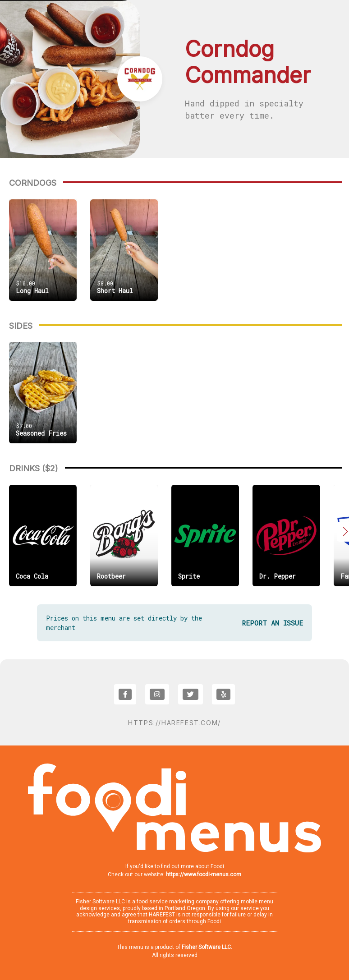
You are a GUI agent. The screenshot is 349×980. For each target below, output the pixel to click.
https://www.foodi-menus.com (204, 874)
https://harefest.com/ (174, 723)
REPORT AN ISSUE (272, 623)
